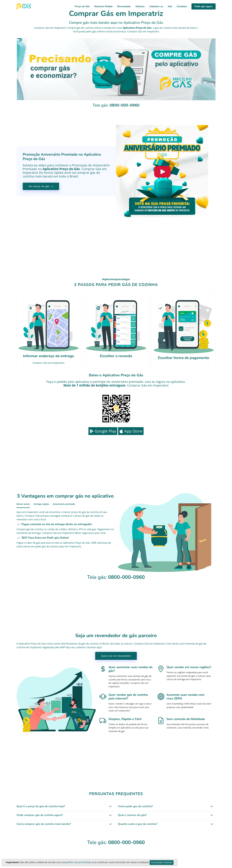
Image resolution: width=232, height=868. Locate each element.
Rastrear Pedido (103, 6)
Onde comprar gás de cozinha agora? (40, 815)
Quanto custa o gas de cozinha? (138, 824)
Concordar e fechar (161, 862)
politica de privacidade (79, 862)
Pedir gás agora (203, 6)
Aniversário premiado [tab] (64, 504)
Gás (170, 6)
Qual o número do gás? (132, 815)
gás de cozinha (163, 28)
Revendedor (124, 6)
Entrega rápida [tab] (41, 504)
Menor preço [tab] (23, 504)
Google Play (103, 431)
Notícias (140, 6)
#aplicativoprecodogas (116, 279)
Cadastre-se (156, 6)
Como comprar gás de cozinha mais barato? (44, 824)
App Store (131, 431)
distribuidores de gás (73, 644)
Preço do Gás (82, 6)
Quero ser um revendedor (116, 656)
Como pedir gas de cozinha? (135, 806)
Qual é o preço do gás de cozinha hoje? (41, 806)
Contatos (182, 6)
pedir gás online (95, 31)
